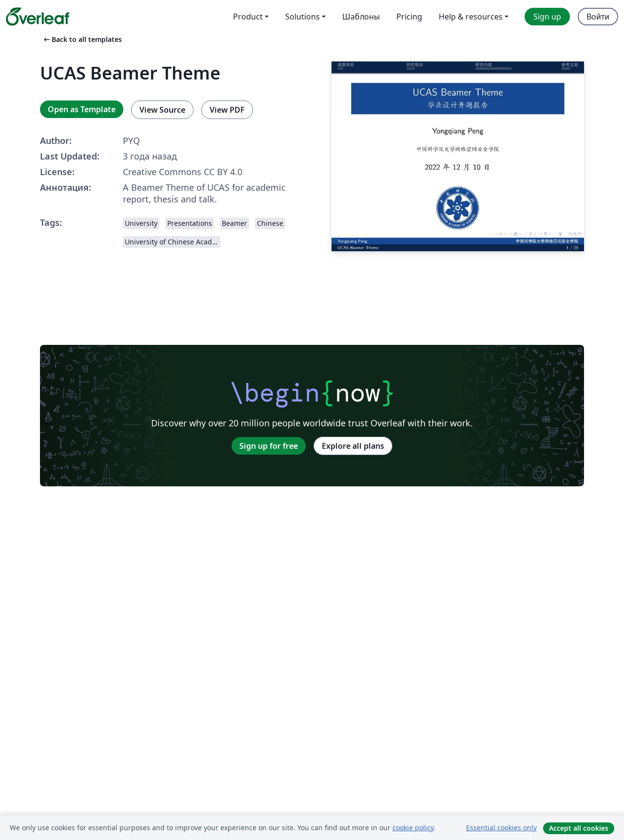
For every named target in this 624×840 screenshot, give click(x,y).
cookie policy (413, 828)
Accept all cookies (579, 828)
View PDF (227, 110)
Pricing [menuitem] (409, 17)
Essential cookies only (501, 828)
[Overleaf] (38, 17)
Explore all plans (353, 446)
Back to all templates (82, 39)
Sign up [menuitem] (547, 17)
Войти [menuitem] (598, 17)
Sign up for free (269, 446)
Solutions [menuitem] (302, 17)
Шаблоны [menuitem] (361, 17)
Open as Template (82, 109)
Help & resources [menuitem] (471, 17)
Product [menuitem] (248, 17)
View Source (162, 110)
